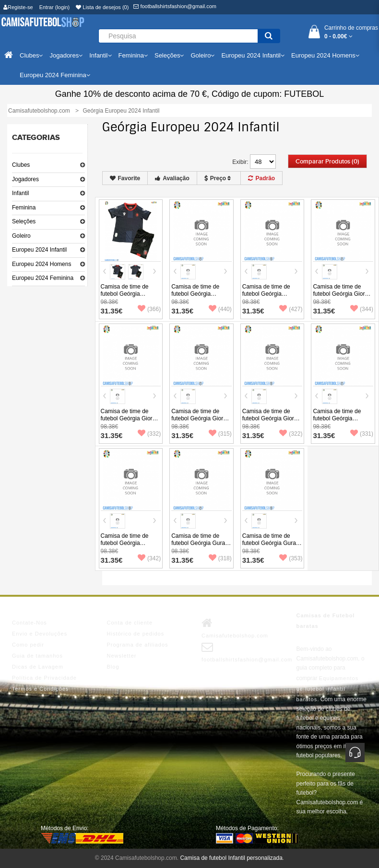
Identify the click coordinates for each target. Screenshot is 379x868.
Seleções (24, 221)
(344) (362, 309)
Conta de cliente (130, 623)
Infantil (20, 193)
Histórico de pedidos (136, 634)
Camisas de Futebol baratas (326, 621)
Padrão (261, 178)
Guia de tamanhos (37, 656)
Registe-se (18, 7)
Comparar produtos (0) (327, 162)
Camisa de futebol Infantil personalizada (231, 858)
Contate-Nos (30, 623)
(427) (291, 309)
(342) (149, 558)
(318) (220, 558)
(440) (220, 309)
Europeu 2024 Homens (41, 264)
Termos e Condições (40, 689)
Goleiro (21, 236)
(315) (220, 434)
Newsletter (122, 656)
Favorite (125, 178)
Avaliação (172, 178)
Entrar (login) (55, 7)
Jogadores (25, 179)
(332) (149, 434)
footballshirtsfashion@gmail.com (175, 6)
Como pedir (28, 645)
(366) (149, 309)
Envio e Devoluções (40, 634)
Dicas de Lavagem (38, 667)
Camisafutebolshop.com (235, 628)
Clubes (21, 165)
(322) (291, 434)
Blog (113, 667)
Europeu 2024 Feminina (43, 278)
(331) (362, 434)
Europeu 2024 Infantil (39, 250)
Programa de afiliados (138, 645)
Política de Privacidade (44, 678)
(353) (291, 558)
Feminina (24, 208)
